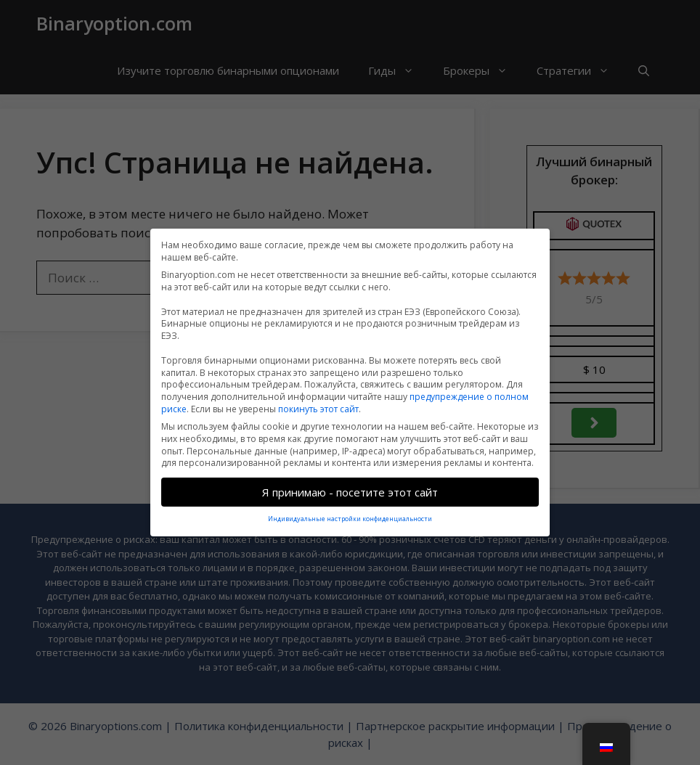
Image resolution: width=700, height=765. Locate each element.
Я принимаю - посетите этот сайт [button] (350, 486)
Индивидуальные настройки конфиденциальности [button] (350, 512)
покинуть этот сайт (318, 402)
